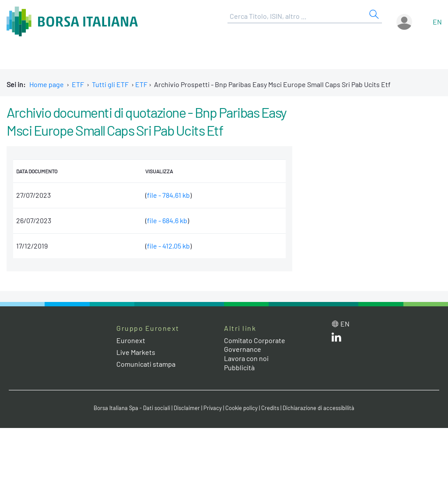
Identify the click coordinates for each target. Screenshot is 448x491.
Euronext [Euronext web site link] (131, 340)
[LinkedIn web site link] (336, 339)
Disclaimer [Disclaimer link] (187, 408)
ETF (78, 84)
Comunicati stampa (146, 364)
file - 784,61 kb (168, 195)
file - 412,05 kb (168, 246)
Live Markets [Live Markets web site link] (136, 352)
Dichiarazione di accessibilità (318, 408)
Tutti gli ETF (110, 84)
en (437, 22)
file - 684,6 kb (167, 220)
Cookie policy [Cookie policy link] (241, 408)
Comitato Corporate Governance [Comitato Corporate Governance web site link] (255, 345)
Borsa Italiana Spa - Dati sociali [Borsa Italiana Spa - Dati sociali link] (132, 408)
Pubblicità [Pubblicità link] (239, 367)
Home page (47, 84)
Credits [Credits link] (270, 408)
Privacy (213, 408)
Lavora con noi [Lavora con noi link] (246, 358)
